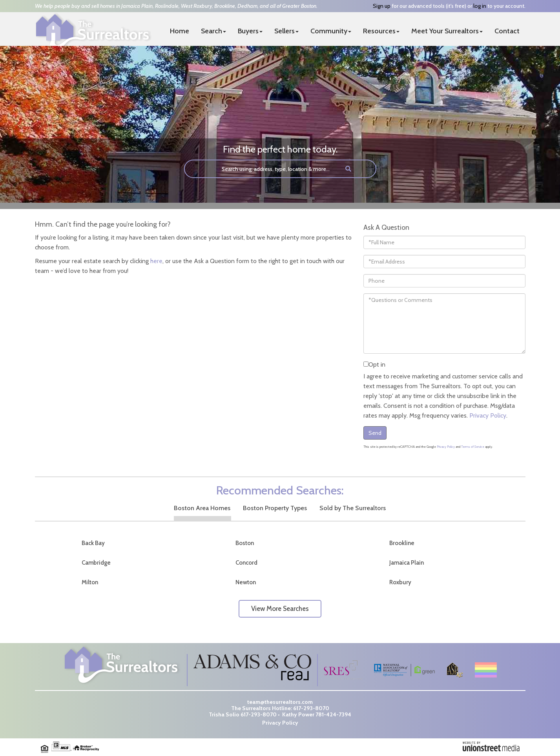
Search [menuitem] (213, 31)
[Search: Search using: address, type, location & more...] (261, 169)
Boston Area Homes (202, 508)
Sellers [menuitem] (286, 31)
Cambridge (96, 563)
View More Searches (280, 609)
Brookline (402, 543)
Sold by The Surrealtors (353, 508)
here (156, 261)
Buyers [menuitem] (250, 31)
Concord (246, 563)
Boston (245, 543)
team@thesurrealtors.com (280, 702)
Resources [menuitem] (381, 31)
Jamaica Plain (407, 563)
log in (480, 6)
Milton (90, 582)
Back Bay (93, 543)
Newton (246, 582)
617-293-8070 (311, 708)
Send (375, 433)
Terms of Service (473, 447)
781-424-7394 (333, 714)
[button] (348, 169)
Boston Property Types (275, 508)
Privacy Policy (488, 415)
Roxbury (400, 582)
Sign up (382, 6)
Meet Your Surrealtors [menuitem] (447, 31)
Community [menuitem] (331, 31)
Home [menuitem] (180, 31)
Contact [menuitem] (507, 31)
